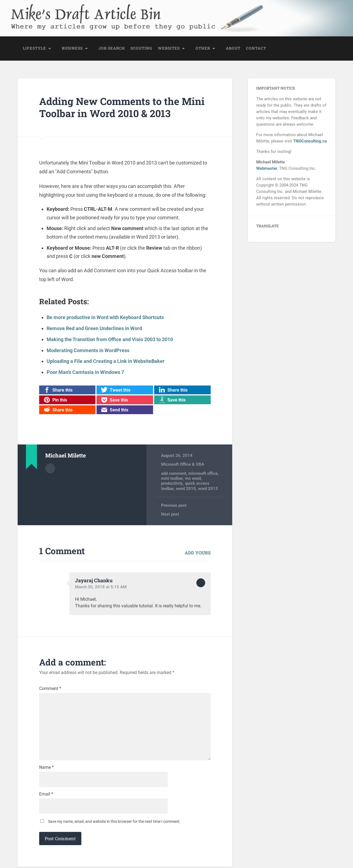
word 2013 (208, 488)
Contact (256, 48)
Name (46, 769)
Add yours (198, 552)
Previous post (174, 505)
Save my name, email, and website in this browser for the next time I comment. (114, 823)
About (233, 48)
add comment (174, 473)
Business (72, 48)
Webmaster (267, 169)
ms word (193, 478)
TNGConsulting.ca (310, 141)
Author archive (50, 468)
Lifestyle (34, 48)
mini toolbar (172, 478)
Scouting (141, 48)
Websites (169, 48)
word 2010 (186, 488)
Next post (170, 514)
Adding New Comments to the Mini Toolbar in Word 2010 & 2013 (122, 107)
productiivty (172, 483)
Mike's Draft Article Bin (82, 13)
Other (203, 48)
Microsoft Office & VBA (183, 464)
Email (46, 795)
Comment (50, 688)
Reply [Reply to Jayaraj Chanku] (201, 582)
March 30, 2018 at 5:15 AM (101, 586)
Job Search (112, 48)
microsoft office (203, 473)
